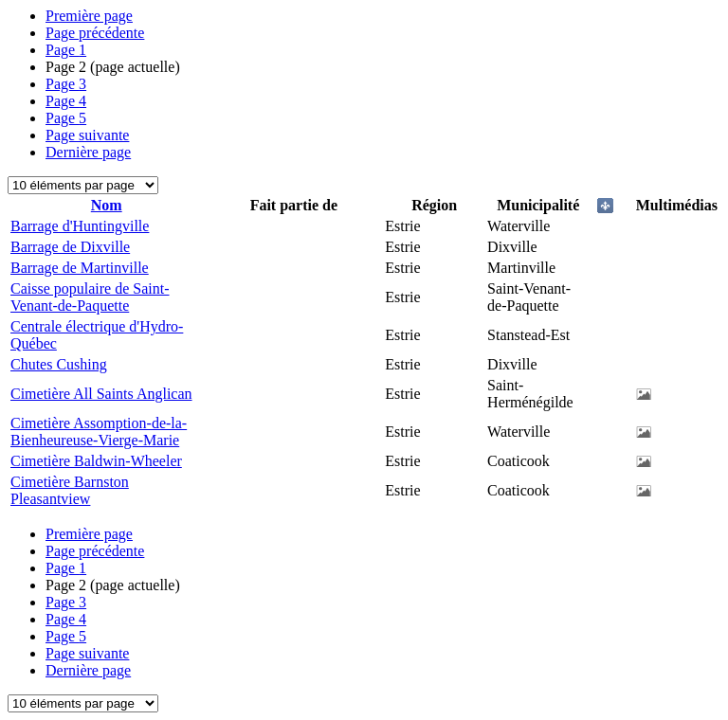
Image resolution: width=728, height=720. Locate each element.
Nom (107, 205)
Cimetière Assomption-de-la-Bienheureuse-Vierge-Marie (99, 432)
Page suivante (87, 135)
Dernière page (88, 152)
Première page (89, 16)
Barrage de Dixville (70, 247)
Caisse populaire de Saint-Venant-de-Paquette (90, 297)
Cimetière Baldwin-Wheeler (96, 461)
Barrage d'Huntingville (80, 226)
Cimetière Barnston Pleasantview (70, 490)
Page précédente (95, 33)
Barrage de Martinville (80, 268)
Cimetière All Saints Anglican (101, 394)
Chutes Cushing (59, 364)
